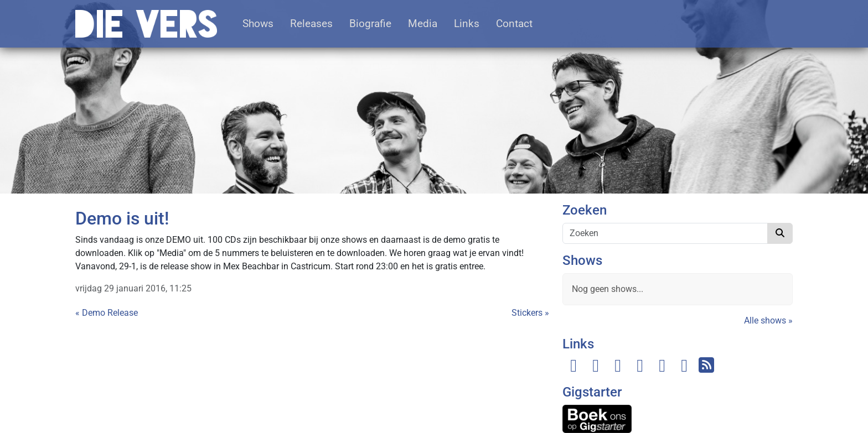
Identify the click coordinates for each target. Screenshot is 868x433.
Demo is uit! (122, 218)
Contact (514, 24)
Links (467, 24)
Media (423, 24)
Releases (311, 24)
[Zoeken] (665, 233)
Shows (258, 24)
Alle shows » (768, 320)
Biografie (370, 24)
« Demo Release (107, 313)
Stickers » (530, 313)
